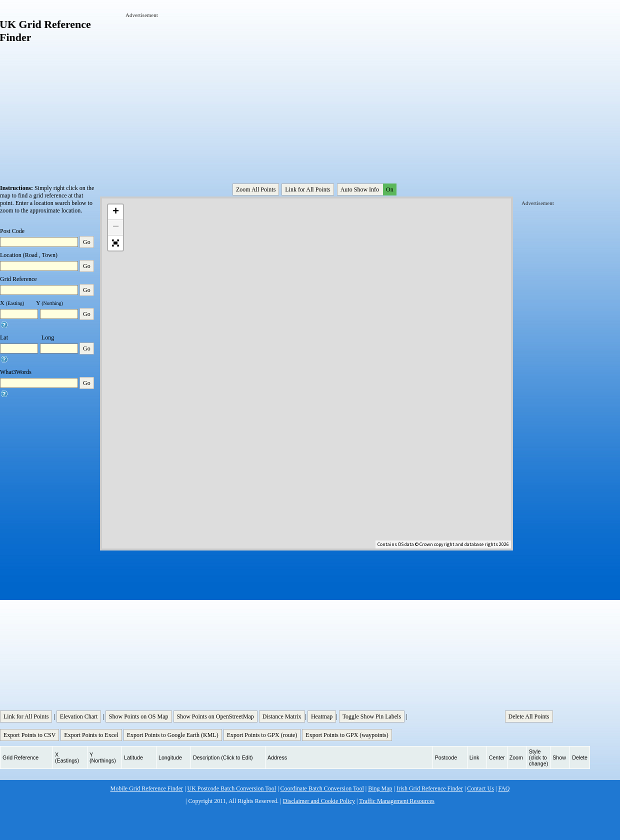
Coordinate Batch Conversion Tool (322, 788)
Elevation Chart (79, 716)
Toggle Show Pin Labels (372, 716)
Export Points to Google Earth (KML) (173, 735)
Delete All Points (529, 716)
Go (87, 242)
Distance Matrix (282, 716)
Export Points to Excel (91, 735)
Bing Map (380, 788)
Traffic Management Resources (397, 801)
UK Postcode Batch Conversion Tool (232, 788)
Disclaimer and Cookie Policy (319, 801)
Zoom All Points (256, 189)
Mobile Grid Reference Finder (147, 788)
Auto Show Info (367, 189)
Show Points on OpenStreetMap (215, 716)
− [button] (116, 227)
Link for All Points (307, 189)
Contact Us (480, 788)
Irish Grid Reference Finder (430, 788)
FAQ (504, 788)
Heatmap (322, 716)
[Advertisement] (247, 89)
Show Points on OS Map (139, 716)
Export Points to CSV (29, 735)
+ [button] (116, 212)
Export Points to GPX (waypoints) (347, 735)
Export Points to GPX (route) (262, 735)
